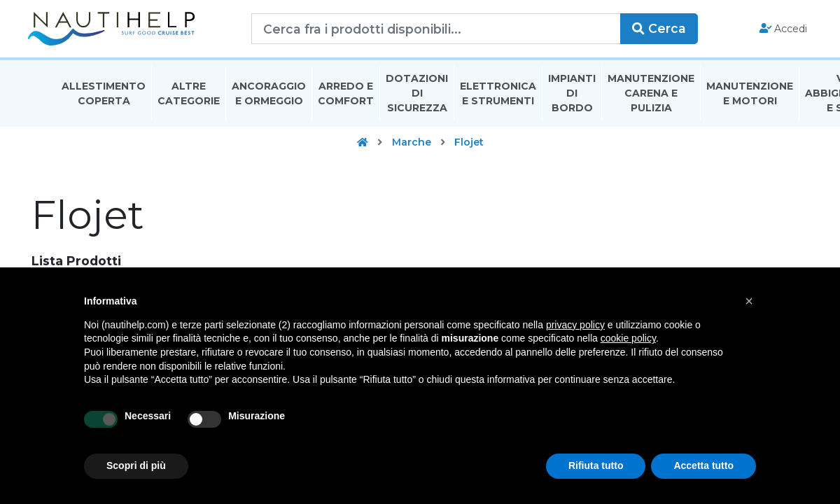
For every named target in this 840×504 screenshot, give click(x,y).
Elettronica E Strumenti (498, 100)
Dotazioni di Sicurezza (417, 101)
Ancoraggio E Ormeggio (269, 100)
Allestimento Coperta (104, 100)
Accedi (755, 32)
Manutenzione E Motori (750, 100)
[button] (749, 301)
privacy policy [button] (575, 325)
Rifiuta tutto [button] (596, 465)
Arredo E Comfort (346, 100)
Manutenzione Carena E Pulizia (651, 101)
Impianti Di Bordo (572, 101)
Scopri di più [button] (136, 465)
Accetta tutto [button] (703, 465)
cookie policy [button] (628, 338)
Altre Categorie (189, 100)
